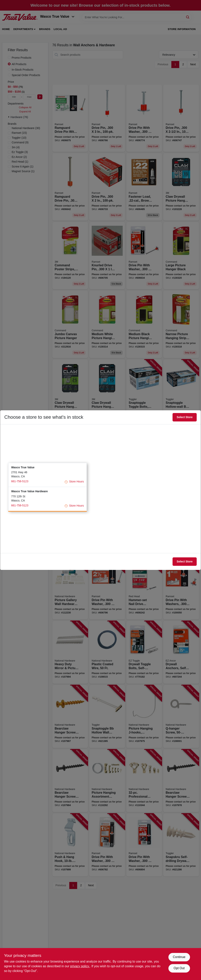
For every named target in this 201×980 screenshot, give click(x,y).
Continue (179, 957)
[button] (48, 475)
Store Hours (74, 482)
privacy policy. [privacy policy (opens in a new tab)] (80, 966)
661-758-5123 (20, 481)
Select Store (185, 417)
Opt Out (179, 968)
